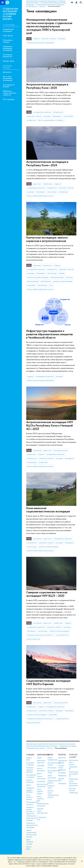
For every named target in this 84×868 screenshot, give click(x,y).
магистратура (68, 116)
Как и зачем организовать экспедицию (8, 78)
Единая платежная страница (30, 842)
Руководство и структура (30, 764)
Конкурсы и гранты (51, 787)
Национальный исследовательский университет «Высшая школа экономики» (51, 744)
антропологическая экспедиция (38, 277)
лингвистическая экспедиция (63, 281)
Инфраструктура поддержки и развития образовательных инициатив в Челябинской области (49, 334)
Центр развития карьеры (40, 791)
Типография (62, 773)
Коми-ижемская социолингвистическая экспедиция (48, 510)
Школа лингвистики (34, 639)
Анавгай (62, 273)
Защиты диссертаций (52, 777)
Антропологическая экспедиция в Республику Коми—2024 (47, 163)
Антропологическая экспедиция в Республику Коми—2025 (47, 86)
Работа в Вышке (29, 848)
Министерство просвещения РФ (74, 774)
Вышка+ (39, 773)
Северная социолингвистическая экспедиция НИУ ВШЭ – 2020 (47, 594)
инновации (62, 39)
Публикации (62, 783)
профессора (48, 184)
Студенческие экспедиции (8, 30)
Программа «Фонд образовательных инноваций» (42, 746)
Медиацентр (62, 775)
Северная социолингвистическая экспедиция (41, 635)
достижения (37, 450)
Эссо (51, 285)
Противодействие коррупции (32, 803)
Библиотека (62, 758)
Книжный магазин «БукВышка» (62, 768)
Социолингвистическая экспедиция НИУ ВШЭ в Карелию (48, 682)
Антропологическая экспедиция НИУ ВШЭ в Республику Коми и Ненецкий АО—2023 (50, 425)
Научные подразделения (52, 759)
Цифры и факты (29, 759)
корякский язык (46, 281)
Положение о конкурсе (8, 41)
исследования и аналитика (42, 112)
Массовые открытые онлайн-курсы (73, 790)
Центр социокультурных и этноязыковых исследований (52, 120)
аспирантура (31, 120)
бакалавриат (57, 116)
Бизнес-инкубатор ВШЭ (40, 798)
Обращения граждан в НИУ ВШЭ (30, 790)
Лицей (39, 758)
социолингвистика (62, 635)
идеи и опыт (37, 184)
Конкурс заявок (9, 61)
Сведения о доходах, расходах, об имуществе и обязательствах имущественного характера (32, 814)
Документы (7, 72)
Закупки (29, 785)
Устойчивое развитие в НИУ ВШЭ (30, 770)
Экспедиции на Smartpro (9, 86)
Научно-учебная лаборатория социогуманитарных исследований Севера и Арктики (41, 196)
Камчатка (69, 277)
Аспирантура (41, 781)
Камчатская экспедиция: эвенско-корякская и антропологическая (47, 239)
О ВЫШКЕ (30, 755)
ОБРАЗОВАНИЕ (43, 755)
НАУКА (50, 755)
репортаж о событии (49, 39)
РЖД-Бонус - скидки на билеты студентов (10, 93)
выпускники (37, 265)
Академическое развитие (53, 782)
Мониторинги (52, 768)
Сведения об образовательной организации (32, 825)
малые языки (31, 285)
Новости (50, 748)
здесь (51, 860)
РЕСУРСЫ (62, 755)
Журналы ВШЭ (61, 780)
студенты (36, 39)
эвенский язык (42, 285)
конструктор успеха (61, 450)
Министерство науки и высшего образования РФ (74, 764)
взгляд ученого (58, 112)
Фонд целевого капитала (29, 797)
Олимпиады (41, 766)
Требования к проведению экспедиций (8, 48)
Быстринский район (57, 277)
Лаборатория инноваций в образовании (40, 43)
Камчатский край (33, 281)
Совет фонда (8, 36)
